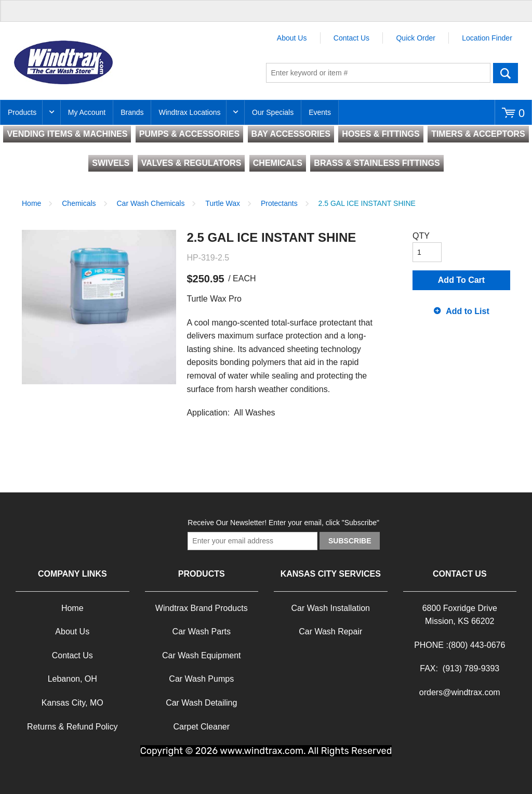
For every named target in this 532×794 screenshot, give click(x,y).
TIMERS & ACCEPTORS (478, 134)
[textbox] (378, 73)
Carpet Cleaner (202, 727)
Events (320, 112)
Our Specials (273, 112)
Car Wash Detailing (201, 703)
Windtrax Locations (189, 112)
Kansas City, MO (72, 703)
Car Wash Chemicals (151, 203)
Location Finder (487, 38)
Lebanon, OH (72, 679)
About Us (292, 38)
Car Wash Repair (330, 632)
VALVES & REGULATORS (191, 163)
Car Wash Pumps (201, 679)
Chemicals (79, 203)
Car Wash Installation (331, 608)
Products (22, 112)
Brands (132, 112)
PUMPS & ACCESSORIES (189, 134)
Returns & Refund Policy (72, 727)
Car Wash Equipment (201, 655)
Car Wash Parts (202, 632)
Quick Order (415, 38)
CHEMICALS (278, 163)
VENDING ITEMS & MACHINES (67, 134)
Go (506, 73)
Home (31, 203)
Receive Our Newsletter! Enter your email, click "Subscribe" (283, 523)
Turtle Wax (223, 203)
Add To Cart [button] (461, 280)
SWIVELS (111, 163)
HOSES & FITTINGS (381, 134)
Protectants (279, 203)
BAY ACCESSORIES (291, 134)
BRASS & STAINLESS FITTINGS (377, 163)
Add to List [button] (468, 311)
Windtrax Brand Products (202, 608)
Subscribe (350, 541)
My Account (87, 112)
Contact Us (351, 38)
